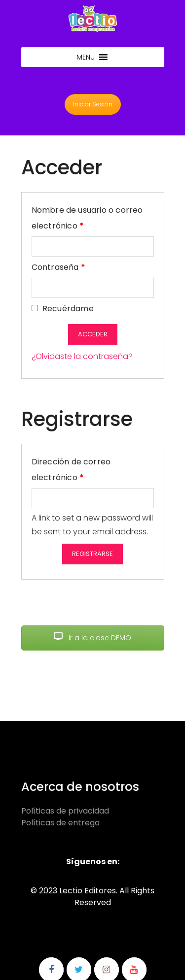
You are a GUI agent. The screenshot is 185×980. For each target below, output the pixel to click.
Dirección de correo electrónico (80, 470)
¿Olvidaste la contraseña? (82, 356)
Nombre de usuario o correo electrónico (87, 218)
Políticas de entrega (60, 823)
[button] (86, 57)
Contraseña (58, 266)
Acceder (93, 334)
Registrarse (92, 554)
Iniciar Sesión (93, 104)
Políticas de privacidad (65, 811)
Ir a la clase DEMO (92, 638)
